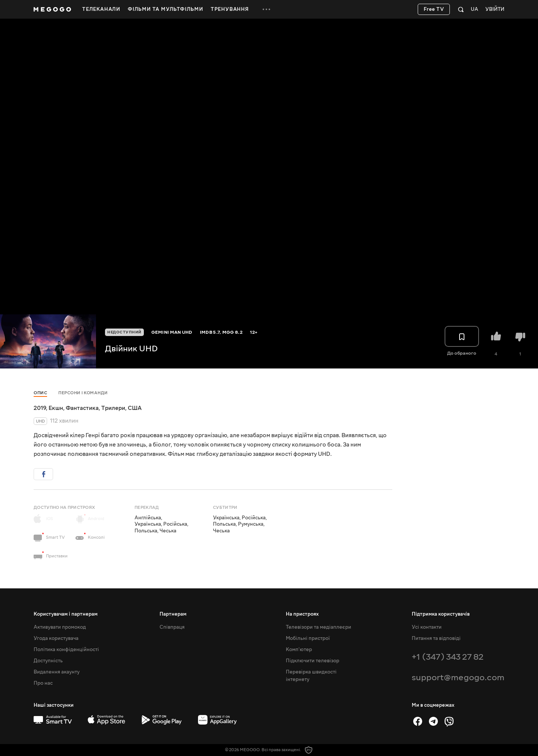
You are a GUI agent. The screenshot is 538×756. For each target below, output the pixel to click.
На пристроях (302, 614)
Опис (40, 393)
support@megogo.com (458, 677)
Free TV (434, 9)
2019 (40, 408)
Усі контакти (427, 627)
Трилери (113, 408)
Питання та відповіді (436, 638)
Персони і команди (83, 393)
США (135, 408)
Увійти (495, 10)
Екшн (56, 408)
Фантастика (82, 408)
